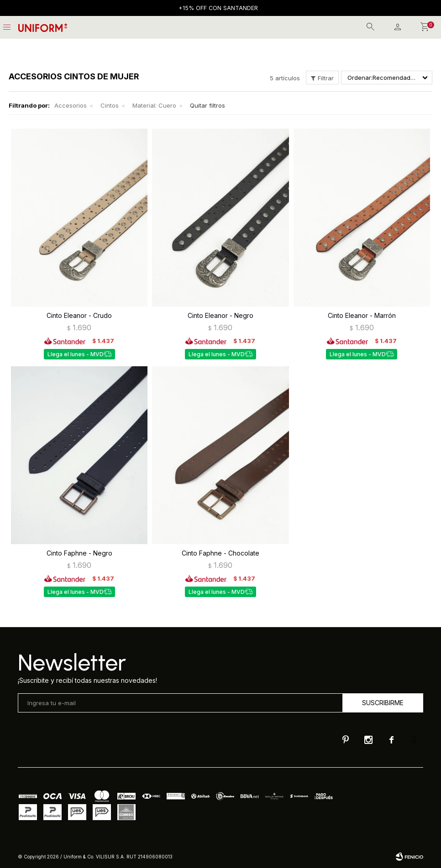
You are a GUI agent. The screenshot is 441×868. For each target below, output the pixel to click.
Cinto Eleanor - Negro (220, 315)
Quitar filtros (207, 105)
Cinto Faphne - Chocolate (220, 553)
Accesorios (71, 105)
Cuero (154, 105)
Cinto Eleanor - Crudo (79, 315)
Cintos (110, 105)
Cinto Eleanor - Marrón (362, 315)
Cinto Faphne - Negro (79, 553)
